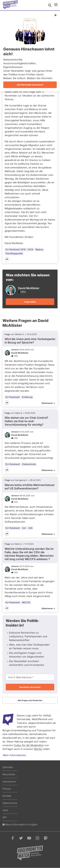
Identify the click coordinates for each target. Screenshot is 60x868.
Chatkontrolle (29, 464)
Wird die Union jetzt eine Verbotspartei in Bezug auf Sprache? (30, 341)
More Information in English (20, 825)
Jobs (5, 810)
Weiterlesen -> (48, 403)
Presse (7, 789)
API (4, 817)
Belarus (39, 249)
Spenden (8, 767)
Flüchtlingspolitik (14, 253)
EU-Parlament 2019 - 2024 (19, 249)
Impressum (9, 782)
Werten (38, 749)
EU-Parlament (13, 397)
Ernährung (27, 397)
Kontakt (7, 796)
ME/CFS (26, 602)
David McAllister (20, 353)
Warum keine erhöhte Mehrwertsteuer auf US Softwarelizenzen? (30, 487)
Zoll (24, 528)
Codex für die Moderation (29, 745)
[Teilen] (7, 259)
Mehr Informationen (15, 755)
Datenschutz (10, 803)
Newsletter (9, 774)
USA (30, 528)
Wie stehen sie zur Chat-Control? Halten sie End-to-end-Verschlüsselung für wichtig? (26, 421)
